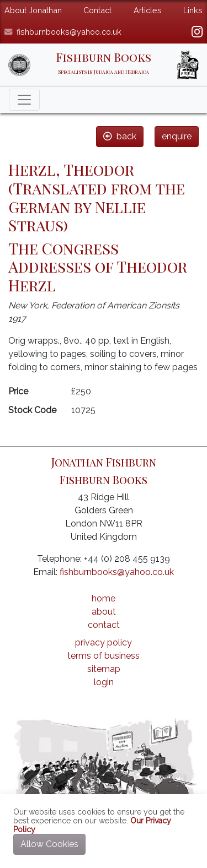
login (104, 682)
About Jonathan (33, 10)
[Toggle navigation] (24, 100)
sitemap (104, 669)
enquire (177, 136)
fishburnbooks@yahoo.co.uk (69, 32)
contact (104, 625)
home (104, 598)
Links (193, 10)
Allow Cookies (49, 844)
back (120, 136)
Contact (97, 10)
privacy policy (104, 642)
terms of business (104, 656)
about (104, 612)
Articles (148, 10)
